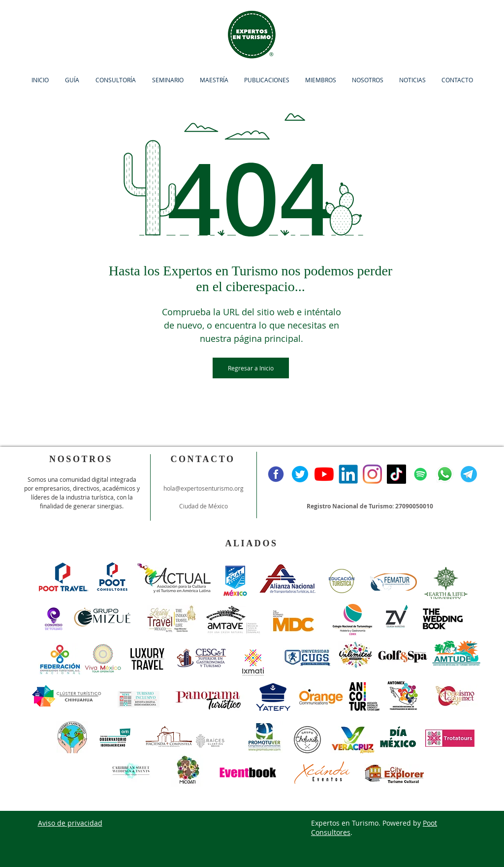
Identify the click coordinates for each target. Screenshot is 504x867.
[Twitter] (300, 474)
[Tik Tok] (396, 474)
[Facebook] (276, 474)
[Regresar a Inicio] (251, 368)
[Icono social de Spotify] (421, 474)
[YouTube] (324, 474)
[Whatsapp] (445, 474)
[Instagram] (372, 474)
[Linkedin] (348, 474)
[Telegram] (469, 474)
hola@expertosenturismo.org (204, 488)
